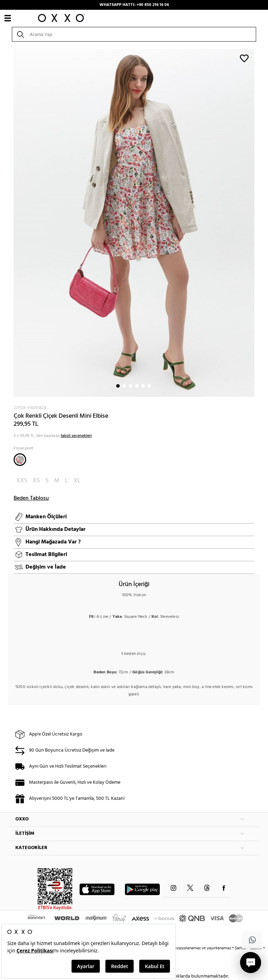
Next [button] (12, 223)
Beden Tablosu (31, 498)
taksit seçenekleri (76, 436)
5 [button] (143, 386)
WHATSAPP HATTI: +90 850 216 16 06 (134, 5)
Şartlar (241, 948)
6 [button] (149, 386)
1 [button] (118, 386)
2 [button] (124, 386)
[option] (134, 223)
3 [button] (131, 386)
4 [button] (137, 386)
